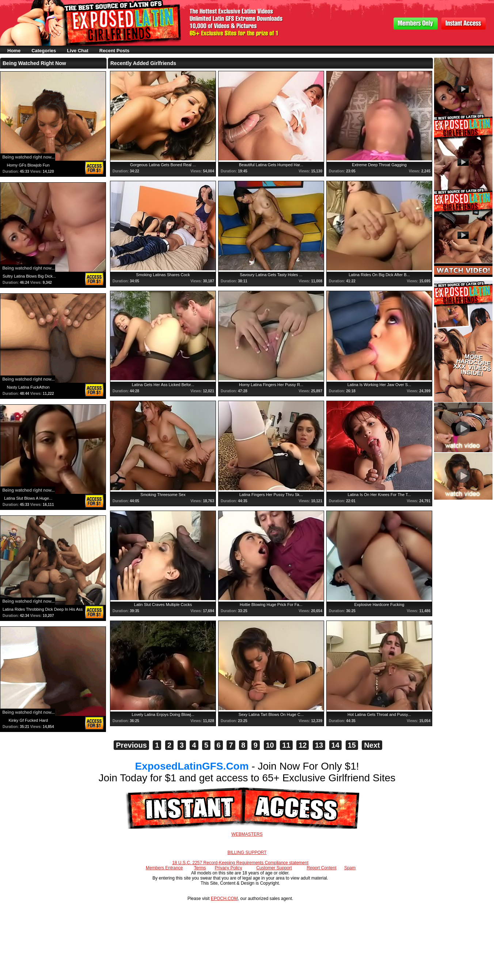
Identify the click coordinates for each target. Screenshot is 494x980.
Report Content (321, 868)
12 (303, 745)
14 (335, 745)
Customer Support (274, 868)
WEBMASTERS (247, 834)
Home (14, 51)
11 (286, 745)
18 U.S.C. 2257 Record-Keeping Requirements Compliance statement (240, 863)
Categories (44, 51)
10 (270, 745)
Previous (131, 745)
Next (372, 745)
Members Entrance (164, 868)
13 (319, 745)
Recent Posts (114, 51)
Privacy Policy (229, 868)
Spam (350, 868)
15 (352, 745)
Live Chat (78, 51)
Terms (200, 868)
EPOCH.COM (224, 899)
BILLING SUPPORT (247, 853)
